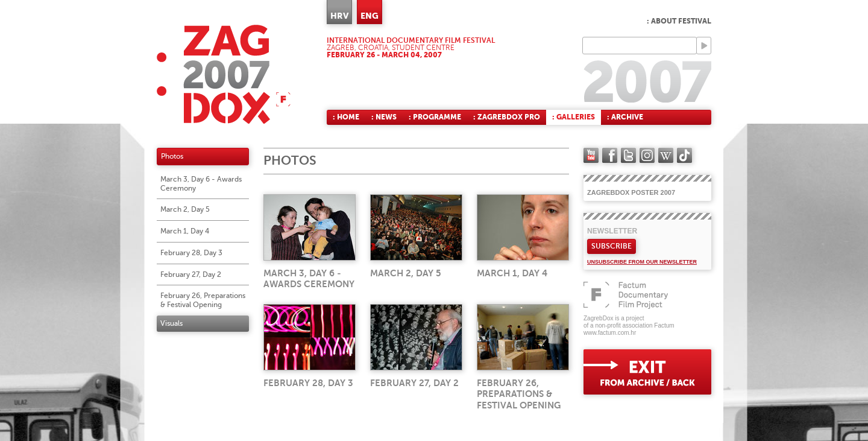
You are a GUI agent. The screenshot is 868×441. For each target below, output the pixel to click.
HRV (339, 16)
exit (647, 372)
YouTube (591, 155)
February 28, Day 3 (191, 253)
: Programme (435, 117)
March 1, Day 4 (185, 231)
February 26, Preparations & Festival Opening (203, 300)
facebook (610, 155)
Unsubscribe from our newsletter (642, 262)
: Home (346, 117)
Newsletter (612, 231)
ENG (370, 16)
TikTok (684, 155)
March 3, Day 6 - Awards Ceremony (201, 184)
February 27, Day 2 (191, 274)
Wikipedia (666, 155)
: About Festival (679, 21)
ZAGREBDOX (224, 74)
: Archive (625, 117)
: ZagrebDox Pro (507, 117)
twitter (628, 155)
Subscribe (612, 246)
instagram (647, 155)
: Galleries (574, 117)
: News (384, 117)
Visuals (171, 323)
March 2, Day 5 (185, 209)
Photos (172, 156)
